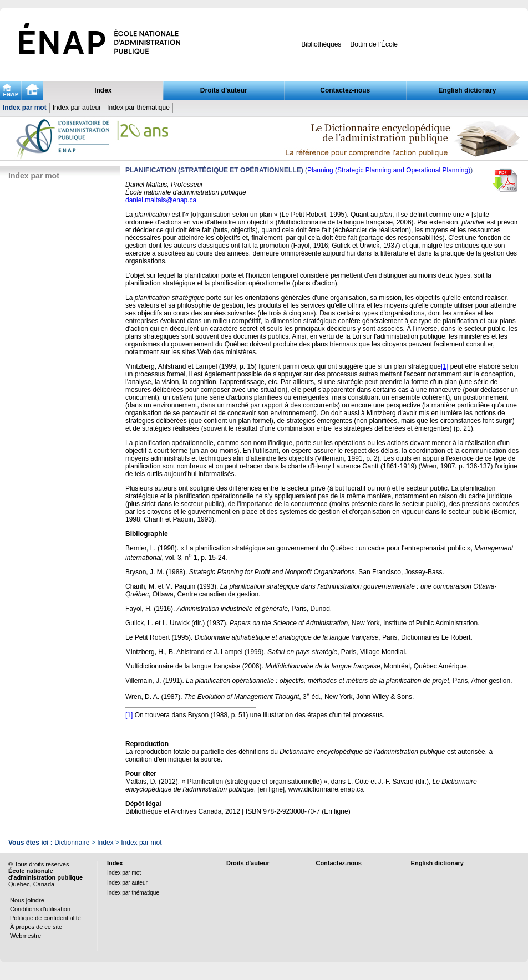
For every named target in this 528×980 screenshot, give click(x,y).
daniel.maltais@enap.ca (161, 200)
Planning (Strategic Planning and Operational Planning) (389, 170)
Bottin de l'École (374, 44)
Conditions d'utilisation (40, 909)
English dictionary (467, 90)
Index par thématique (138, 108)
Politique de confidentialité (45, 918)
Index (103, 90)
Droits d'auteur (224, 90)
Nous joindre (27, 900)
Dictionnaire (72, 843)
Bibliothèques (321, 44)
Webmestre (26, 936)
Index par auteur (77, 108)
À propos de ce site (36, 927)
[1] (445, 366)
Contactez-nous (345, 90)
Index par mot (25, 108)
